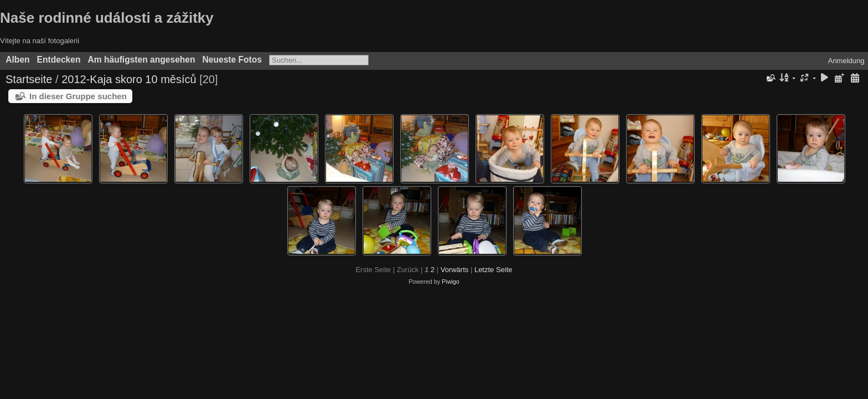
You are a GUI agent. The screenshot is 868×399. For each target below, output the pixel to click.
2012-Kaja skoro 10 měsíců (129, 79)
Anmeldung (846, 61)
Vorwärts (455, 270)
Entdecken (59, 60)
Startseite (29, 79)
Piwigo (451, 282)
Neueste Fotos (232, 60)
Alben (17, 60)
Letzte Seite (494, 270)
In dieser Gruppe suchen (78, 96)
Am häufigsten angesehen (141, 60)
